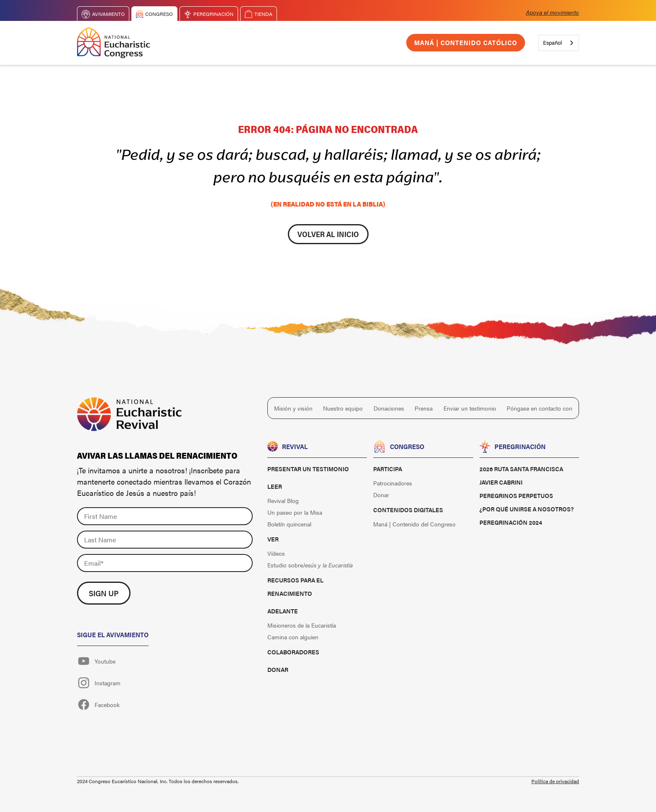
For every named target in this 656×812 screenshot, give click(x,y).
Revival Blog (283, 500)
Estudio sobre (310, 565)
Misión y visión (293, 408)
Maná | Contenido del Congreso (414, 524)
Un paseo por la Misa (295, 512)
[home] (114, 43)
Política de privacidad (555, 781)
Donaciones (389, 408)
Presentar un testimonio (308, 469)
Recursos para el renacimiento (295, 587)
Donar (278, 669)
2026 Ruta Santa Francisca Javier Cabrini (521, 475)
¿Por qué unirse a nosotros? (527, 509)
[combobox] (559, 43)
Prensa (424, 408)
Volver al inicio (328, 234)
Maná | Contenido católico (466, 42)
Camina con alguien (293, 637)
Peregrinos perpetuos (516, 495)
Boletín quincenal (289, 524)
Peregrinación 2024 (511, 522)
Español (552, 42)
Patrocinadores (393, 483)
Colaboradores (293, 652)
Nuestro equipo (343, 408)
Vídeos (276, 553)
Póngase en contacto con (539, 408)
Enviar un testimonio (470, 408)
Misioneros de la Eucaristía (302, 625)
